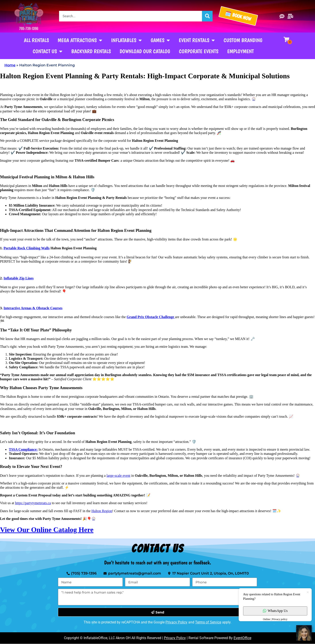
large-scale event (118, 476)
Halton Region (102, 511)
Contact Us (48, 51)
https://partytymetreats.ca (33, 503)
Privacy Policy (176, 622)
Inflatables (126, 40)
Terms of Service (208, 622)
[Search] (207, 16)
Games (160, 40)
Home (10, 65)
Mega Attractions (80, 40)
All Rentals (36, 40)
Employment (240, 51)
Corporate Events (199, 51)
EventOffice (242, 638)
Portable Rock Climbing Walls (27, 248)
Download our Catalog (145, 51)
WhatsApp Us (275, 611)
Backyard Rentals (91, 51)
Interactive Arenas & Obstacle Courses (33, 308)
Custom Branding (243, 40)
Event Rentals (197, 40)
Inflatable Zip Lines (19, 278)
